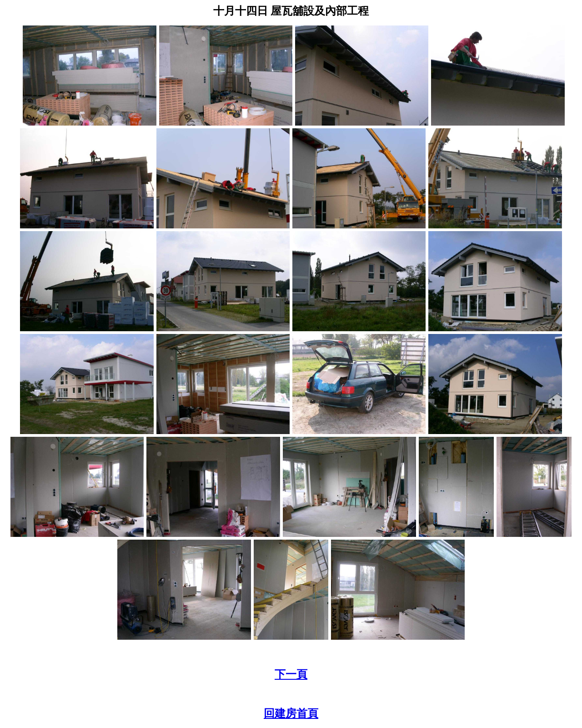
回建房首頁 (291, 713)
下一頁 (291, 674)
